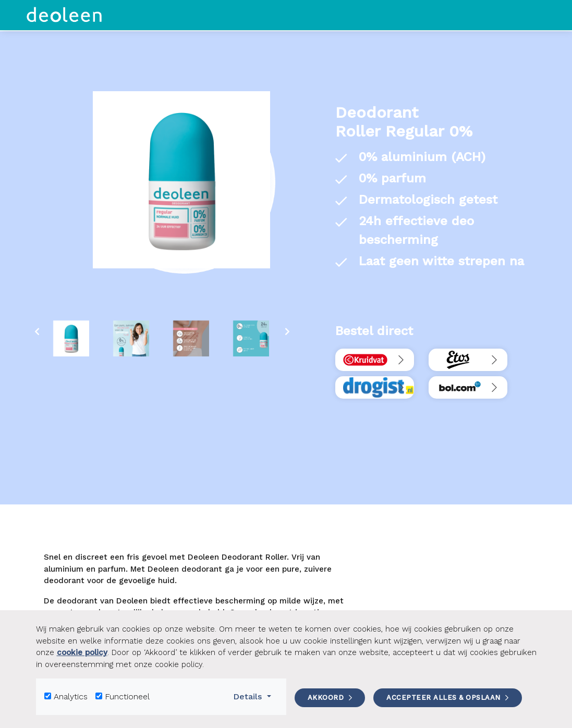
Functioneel (127, 696)
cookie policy (82, 652)
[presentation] (37, 332)
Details (255, 696)
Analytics (71, 696)
